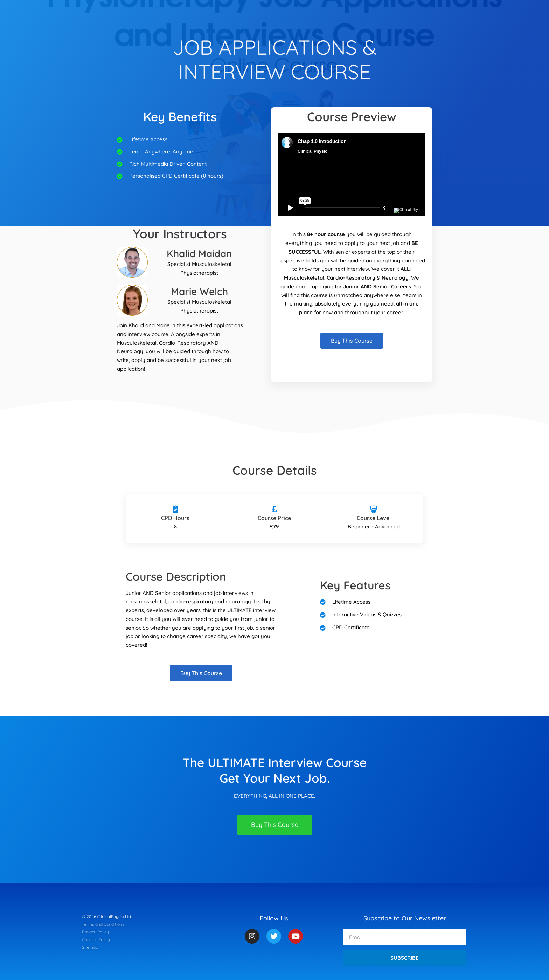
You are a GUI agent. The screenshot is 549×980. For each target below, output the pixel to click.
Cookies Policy (96, 940)
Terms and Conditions (103, 924)
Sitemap (90, 947)
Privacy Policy (95, 932)
